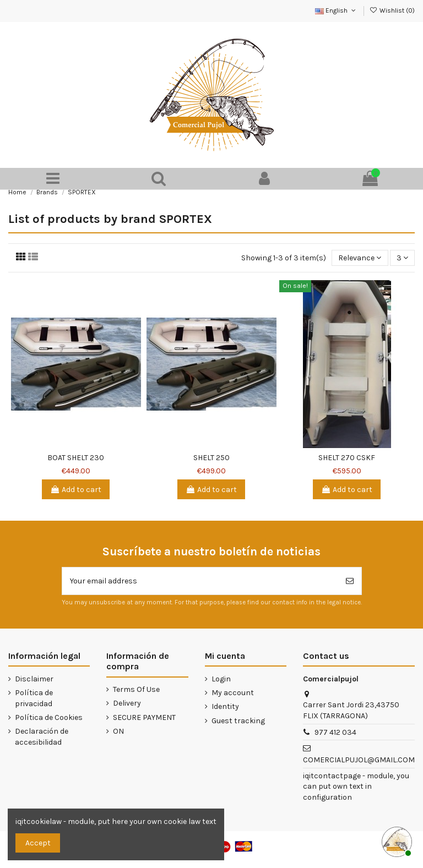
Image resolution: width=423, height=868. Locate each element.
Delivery (127, 703)
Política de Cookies (49, 717)
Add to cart (76, 490)
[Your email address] (200, 581)
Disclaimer (34, 679)
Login (221, 679)
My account (233, 693)
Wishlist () (392, 10)
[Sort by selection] (360, 258)
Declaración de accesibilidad (42, 737)
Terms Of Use (136, 689)
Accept (38, 843)
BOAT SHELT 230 (76, 458)
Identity (225, 706)
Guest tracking (238, 721)
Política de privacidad (34, 698)
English (336, 10)
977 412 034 (335, 732)
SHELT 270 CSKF (347, 458)
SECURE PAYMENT (144, 717)
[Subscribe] (350, 581)
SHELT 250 (211, 458)
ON (118, 731)
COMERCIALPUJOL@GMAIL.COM (359, 760)
